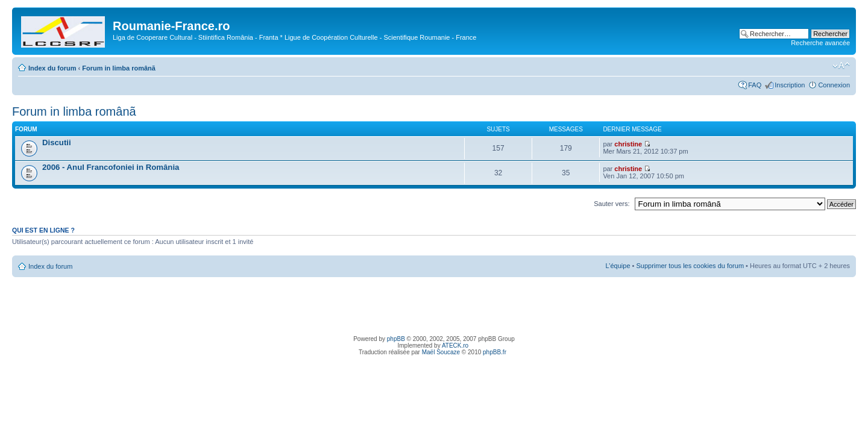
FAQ (755, 85)
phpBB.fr (495, 352)
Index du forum (52, 68)
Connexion (834, 85)
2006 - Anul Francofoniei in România (111, 167)
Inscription (790, 85)
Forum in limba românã (119, 68)
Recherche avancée (820, 43)
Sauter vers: (612, 204)
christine (628, 144)
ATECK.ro (455, 346)
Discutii (57, 142)
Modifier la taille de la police (841, 66)
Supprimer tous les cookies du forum (690, 266)
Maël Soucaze (441, 352)
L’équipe (618, 266)
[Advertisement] (434, 304)
